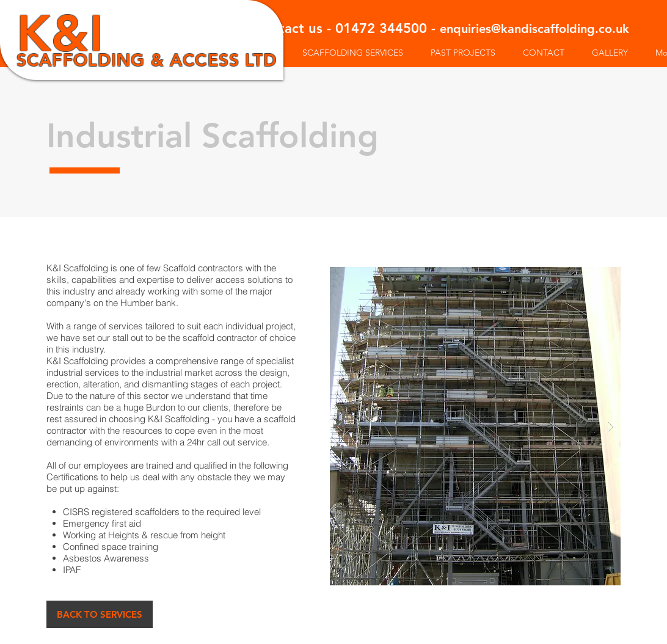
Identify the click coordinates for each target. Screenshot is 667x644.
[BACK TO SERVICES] (100, 614)
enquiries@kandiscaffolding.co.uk (534, 29)
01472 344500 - (388, 28)
